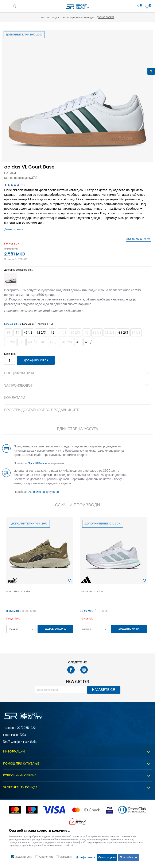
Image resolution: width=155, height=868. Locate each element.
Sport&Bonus (38, 463)
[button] (70, 581)
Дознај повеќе (105, 17)
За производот (77, 386)
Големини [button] (28, 324)
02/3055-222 (26, 728)
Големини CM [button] (45, 324)
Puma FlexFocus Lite (18, 591)
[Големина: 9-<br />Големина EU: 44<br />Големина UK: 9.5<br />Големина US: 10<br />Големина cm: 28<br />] (17, 333)
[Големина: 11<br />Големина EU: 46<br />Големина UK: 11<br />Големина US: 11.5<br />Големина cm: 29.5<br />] (78, 342)
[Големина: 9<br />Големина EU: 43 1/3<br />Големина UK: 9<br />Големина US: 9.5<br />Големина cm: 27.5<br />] (28, 333)
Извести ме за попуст (138, 239)
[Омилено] (139, 6)
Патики (10, 173)
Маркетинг (66, 857)
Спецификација (77, 374)
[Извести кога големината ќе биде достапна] (8, 333)
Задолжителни (24, 857)
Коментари (77, 398)
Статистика (46, 857)
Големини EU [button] (12, 324)
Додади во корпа (36, 360)
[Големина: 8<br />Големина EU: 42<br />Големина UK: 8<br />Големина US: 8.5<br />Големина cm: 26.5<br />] (52, 333)
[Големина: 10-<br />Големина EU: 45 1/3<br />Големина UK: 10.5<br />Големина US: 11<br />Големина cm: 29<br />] (89, 342)
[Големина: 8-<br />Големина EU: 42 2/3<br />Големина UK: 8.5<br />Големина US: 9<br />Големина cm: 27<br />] (41, 333)
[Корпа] (147, 7)
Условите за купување (44, 492)
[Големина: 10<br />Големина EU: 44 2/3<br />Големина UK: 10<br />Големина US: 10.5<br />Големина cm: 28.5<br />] (123, 333)
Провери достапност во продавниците (77, 410)
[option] (77, 105)
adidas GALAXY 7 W (92, 591)
